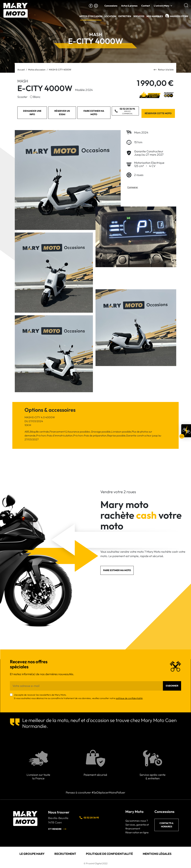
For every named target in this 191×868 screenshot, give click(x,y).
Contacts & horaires (167, 825)
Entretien (125, 16)
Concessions (111, 6)
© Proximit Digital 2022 (96, 863)
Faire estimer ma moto (94, 113)
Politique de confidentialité (109, 854)
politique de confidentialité (129, 698)
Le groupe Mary (32, 854)
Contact (146, 6)
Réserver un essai (62, 113)
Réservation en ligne (137, 832)
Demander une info (32, 113)
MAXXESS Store (179, 16)
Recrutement (65, 854)
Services (139, 16)
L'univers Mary (162, 6)
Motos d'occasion (91, 16)
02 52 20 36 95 (89, 818)
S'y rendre (57, 829)
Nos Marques (155, 16)
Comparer (133, 187)
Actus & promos (129, 6)
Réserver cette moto (158, 113)
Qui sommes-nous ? (137, 821)
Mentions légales (157, 854)
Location (110, 16)
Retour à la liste (164, 70)
